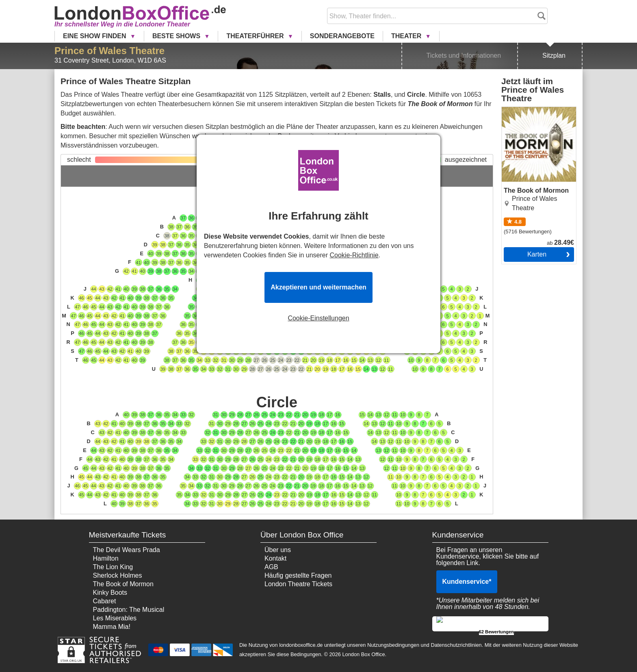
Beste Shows (177, 36)
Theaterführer (256, 36)
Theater (407, 36)
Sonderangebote (342, 36)
